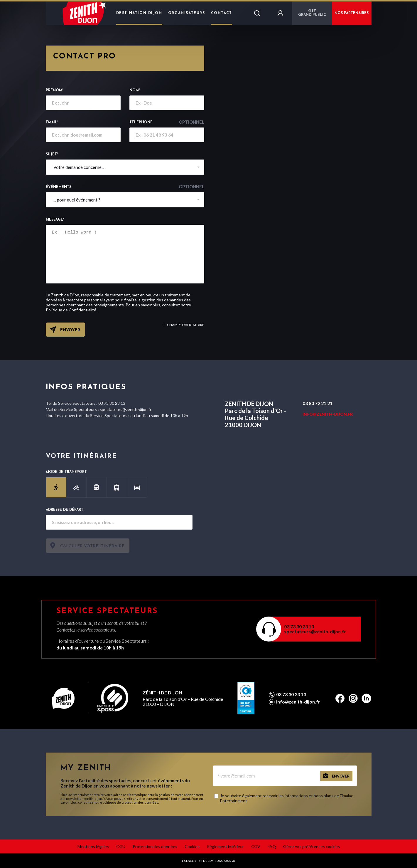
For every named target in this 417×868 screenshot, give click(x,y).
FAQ (272, 846)
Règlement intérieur (225, 846)
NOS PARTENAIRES (352, 13)
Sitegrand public (312, 13)
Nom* (135, 90)
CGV (256, 846)
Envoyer (70, 330)
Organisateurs (187, 13)
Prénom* (55, 90)
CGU (121, 846)
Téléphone (167, 122)
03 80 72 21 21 (318, 403)
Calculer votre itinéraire (92, 546)
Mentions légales (93, 846)
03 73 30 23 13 (299, 626)
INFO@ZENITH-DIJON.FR (328, 414)
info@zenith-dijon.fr (298, 702)
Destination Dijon (139, 13)
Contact (222, 13)
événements (125, 187)
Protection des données (155, 846)
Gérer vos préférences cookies (312, 846)
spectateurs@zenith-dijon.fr (315, 631)
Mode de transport (66, 472)
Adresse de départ (65, 510)
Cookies (192, 846)
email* (52, 122)
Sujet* (52, 155)
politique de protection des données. (131, 802)
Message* (55, 220)
